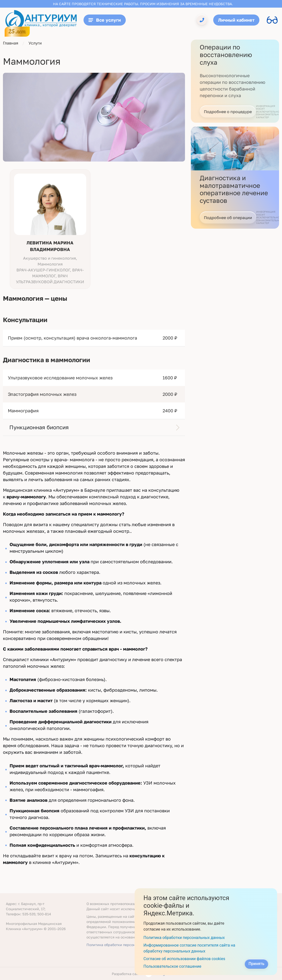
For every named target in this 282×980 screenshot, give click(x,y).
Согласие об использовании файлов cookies (184, 959)
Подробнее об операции (228, 218)
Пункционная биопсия (39, 427)
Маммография (23, 411)
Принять (256, 964)
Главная (11, 43)
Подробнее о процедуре (228, 112)
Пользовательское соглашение (172, 966)
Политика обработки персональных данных (124, 945)
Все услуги (105, 20)
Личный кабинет (236, 20)
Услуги (35, 43)
